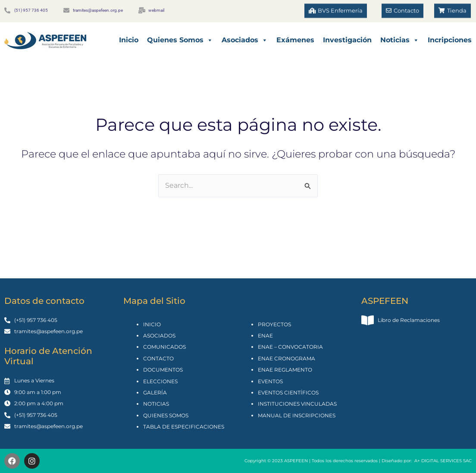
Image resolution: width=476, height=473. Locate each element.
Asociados (245, 40)
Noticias (400, 40)
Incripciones (450, 40)
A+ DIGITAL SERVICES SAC (443, 461)
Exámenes (295, 40)
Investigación (347, 40)
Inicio (129, 40)
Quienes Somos (180, 40)
